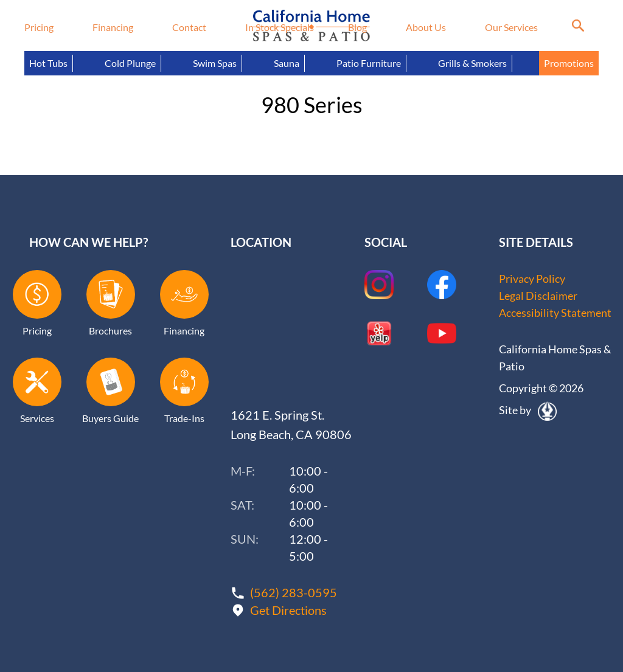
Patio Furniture (369, 63)
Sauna (287, 63)
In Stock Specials (280, 27)
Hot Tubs (48, 63)
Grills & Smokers (472, 63)
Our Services (511, 27)
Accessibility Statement (555, 313)
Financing (113, 27)
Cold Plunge (130, 63)
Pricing (39, 27)
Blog (357, 27)
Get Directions (288, 610)
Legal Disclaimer (538, 296)
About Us (426, 27)
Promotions (569, 63)
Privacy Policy (532, 279)
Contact (189, 27)
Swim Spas (215, 63)
